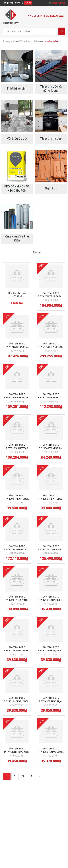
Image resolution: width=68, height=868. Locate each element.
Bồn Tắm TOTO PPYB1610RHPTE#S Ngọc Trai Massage (17, 451)
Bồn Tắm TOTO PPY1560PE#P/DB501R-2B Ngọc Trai (51, 762)
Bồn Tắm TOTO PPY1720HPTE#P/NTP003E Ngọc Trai (17, 606)
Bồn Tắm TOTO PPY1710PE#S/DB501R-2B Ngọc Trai (51, 606)
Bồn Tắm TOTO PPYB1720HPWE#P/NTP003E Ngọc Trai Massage (51, 348)
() (30, 3)
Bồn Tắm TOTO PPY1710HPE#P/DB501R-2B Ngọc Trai (17, 710)
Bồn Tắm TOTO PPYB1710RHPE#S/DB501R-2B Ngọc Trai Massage (17, 399)
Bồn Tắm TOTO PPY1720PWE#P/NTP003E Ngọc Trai (51, 555)
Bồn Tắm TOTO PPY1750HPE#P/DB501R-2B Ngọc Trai (51, 503)
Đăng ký (19, 3)
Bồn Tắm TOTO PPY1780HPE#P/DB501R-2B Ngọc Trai (17, 503)
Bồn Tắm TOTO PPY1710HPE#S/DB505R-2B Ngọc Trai (51, 658)
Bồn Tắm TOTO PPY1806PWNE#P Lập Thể (51, 451)
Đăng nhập (8, 3)
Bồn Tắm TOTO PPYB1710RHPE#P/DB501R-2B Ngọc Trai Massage (51, 399)
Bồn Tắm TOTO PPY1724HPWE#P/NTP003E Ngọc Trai (17, 555)
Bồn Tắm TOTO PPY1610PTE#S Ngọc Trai (51, 710)
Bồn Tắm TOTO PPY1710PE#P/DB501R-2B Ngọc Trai (17, 658)
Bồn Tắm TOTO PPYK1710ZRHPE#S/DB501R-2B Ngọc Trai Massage (51, 296)
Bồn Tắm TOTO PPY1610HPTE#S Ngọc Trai (17, 762)
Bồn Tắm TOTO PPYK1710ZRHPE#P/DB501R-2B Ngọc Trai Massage (17, 348)
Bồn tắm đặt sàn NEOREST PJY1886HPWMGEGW (17, 296)
